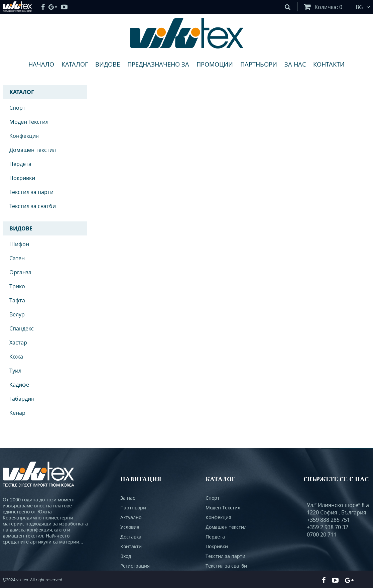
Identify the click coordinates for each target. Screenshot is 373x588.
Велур (17, 314)
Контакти (329, 64)
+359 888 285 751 (328, 520)
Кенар (17, 413)
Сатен (17, 258)
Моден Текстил (29, 122)
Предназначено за (158, 64)
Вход (126, 556)
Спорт (17, 108)
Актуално (131, 517)
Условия (130, 527)
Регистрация (135, 566)
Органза (20, 272)
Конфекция (24, 136)
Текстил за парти (31, 192)
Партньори (259, 64)
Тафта (17, 300)
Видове (108, 64)
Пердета (20, 164)
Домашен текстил (33, 150)
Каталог (75, 64)
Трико (17, 286)
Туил (15, 371)
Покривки (22, 178)
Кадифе (19, 385)
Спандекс (22, 328)
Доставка (131, 537)
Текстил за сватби (33, 206)
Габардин (22, 399)
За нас (295, 64)
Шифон (19, 244)
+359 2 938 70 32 (328, 527)
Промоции (215, 64)
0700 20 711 (322, 534)
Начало (41, 64)
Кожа (16, 357)
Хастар (18, 342)
